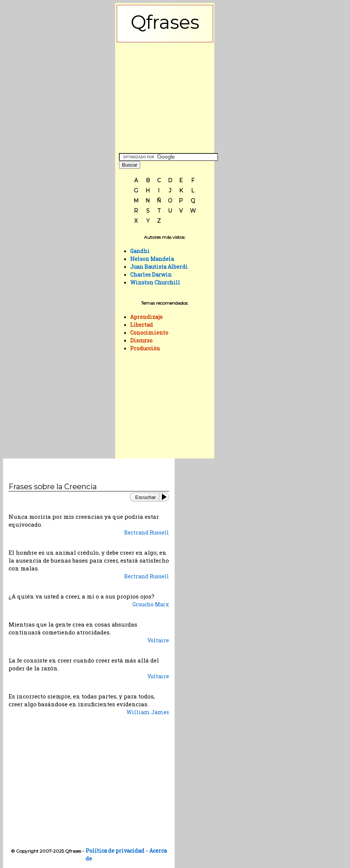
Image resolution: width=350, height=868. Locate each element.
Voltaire (158, 640)
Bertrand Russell (147, 532)
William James (148, 712)
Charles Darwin (151, 275)
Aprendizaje (146, 317)
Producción (145, 348)
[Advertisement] (165, 96)
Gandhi (140, 251)
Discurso (141, 340)
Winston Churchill (155, 282)
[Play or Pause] (166, 497)
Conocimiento (149, 333)
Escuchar (146, 497)
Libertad (142, 325)
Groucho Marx (151, 604)
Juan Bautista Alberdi (159, 267)
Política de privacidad (115, 851)
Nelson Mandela (152, 259)
